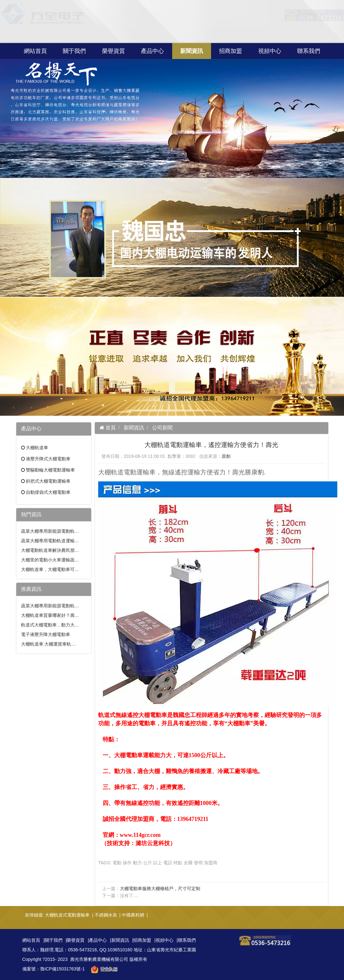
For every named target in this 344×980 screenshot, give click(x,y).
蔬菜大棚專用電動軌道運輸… (50, 541)
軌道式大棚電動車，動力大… (50, 625)
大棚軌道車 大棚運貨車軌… (48, 644)
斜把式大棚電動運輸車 (48, 481)
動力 (137, 863)
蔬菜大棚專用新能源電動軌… (50, 531)
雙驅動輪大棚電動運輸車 (50, 470)
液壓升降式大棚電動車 (48, 459)
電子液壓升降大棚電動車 (46, 634)
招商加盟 (231, 51)
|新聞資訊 (120, 940)
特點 (178, 863)
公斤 (148, 863)
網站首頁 (35, 51)
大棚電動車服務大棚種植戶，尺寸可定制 (160, 889)
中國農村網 (133, 915)
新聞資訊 (192, 51)
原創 (226, 456)
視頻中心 (270, 51)
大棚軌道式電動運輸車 (67, 915)
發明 (198, 863)
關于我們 (74, 51)
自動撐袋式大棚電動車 (48, 492)
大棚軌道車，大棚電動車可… (50, 569)
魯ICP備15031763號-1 (62, 969)
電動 (117, 863)
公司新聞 (162, 428)
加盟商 (211, 863)
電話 (168, 863)
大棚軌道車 (37, 448)
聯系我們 (309, 51)
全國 (188, 863)
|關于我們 (53, 940)
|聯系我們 (186, 940)
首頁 (110, 428)
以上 (157, 863)
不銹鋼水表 (106, 915)
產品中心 (152, 51)
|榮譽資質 (75, 940)
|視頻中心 (164, 940)
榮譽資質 (113, 51)
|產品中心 (97, 940)
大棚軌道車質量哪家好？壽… (50, 615)
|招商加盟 (142, 940)
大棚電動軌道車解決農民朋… (50, 550)
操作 (127, 863)
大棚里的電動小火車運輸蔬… (50, 560)
